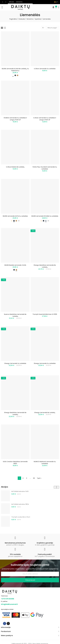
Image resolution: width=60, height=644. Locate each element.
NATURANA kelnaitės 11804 (20, 504)
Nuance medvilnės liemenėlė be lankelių (15, 315)
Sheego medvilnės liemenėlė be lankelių (45, 266)
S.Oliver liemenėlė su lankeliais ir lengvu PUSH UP (45, 119)
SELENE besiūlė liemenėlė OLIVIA (15, 265)
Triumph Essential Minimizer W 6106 (45, 314)
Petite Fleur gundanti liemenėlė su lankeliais (45, 168)
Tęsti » (39, 478)
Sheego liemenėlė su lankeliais (15, 363)
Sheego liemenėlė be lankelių (45, 413)
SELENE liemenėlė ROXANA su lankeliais (45, 216)
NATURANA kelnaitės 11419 (20, 491)
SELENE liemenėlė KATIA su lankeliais (15, 216)
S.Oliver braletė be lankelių (15, 167)
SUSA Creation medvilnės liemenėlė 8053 (15, 463)
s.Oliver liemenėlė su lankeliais (45, 69)
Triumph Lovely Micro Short (21, 517)
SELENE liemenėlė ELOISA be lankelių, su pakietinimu (15, 70)
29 (34, 478)
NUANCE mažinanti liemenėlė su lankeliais (45, 463)
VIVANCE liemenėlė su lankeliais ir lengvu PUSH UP (15, 119)
